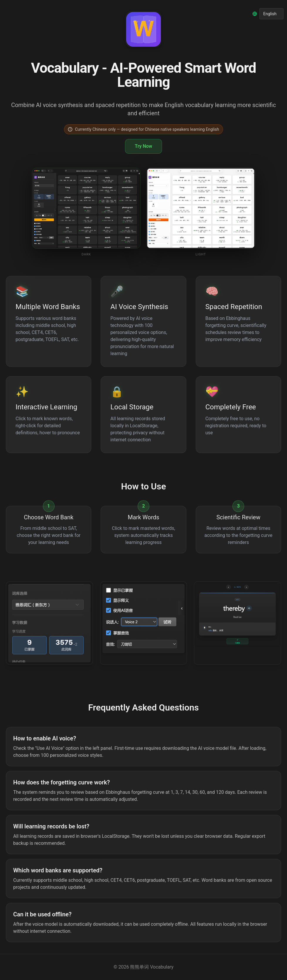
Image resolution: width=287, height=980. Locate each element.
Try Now (143, 146)
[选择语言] (271, 14)
